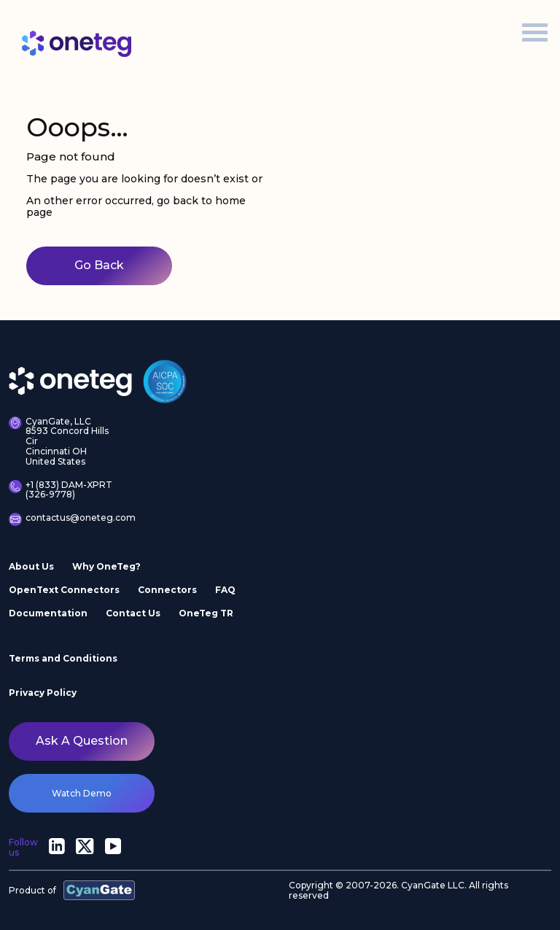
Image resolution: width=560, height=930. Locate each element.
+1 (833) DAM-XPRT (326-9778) (61, 490)
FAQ (225, 590)
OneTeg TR (206, 613)
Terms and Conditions (63, 658)
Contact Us (133, 613)
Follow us (23, 847)
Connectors (167, 590)
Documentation (48, 613)
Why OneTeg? (106, 566)
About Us (31, 566)
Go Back (99, 265)
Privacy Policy (43, 693)
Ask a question (82, 741)
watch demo (82, 793)
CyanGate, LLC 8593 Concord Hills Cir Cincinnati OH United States (59, 442)
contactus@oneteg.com (65, 519)
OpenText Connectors (64, 590)
